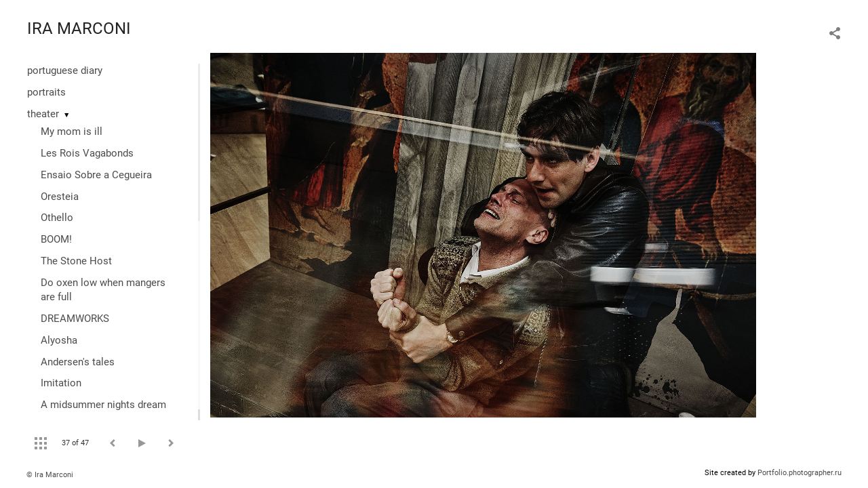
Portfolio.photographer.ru (800, 473)
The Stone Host (76, 261)
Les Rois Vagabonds (87, 153)
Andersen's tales (78, 362)
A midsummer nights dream (103, 405)
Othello (57, 218)
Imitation (61, 383)
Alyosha (59, 340)
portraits (46, 92)
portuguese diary (65, 70)
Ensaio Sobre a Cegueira (96, 175)
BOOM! (56, 239)
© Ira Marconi (50, 475)
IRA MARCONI (79, 28)
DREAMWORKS (75, 319)
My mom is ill (72, 131)
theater (43, 114)
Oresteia (60, 197)
